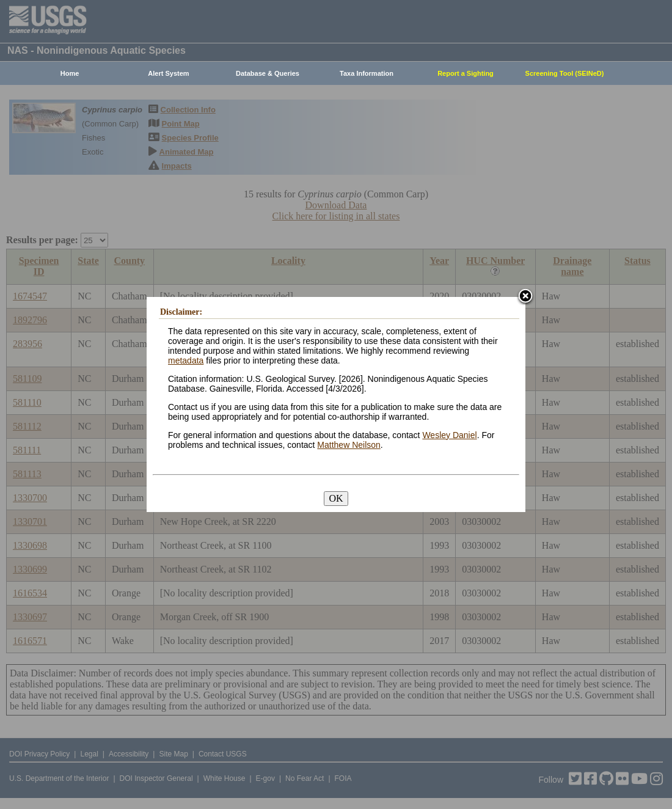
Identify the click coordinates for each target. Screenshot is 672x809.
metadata (186, 361)
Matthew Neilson (349, 445)
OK (336, 498)
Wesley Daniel (449, 435)
